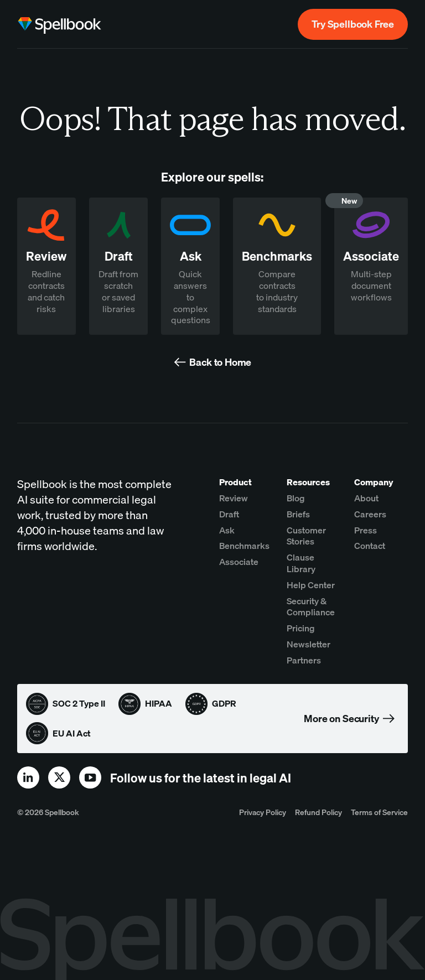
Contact (370, 546)
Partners (304, 660)
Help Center (311, 585)
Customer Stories (306, 536)
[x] (59, 777)
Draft (229, 514)
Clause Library (301, 563)
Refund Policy (318, 812)
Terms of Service (379, 812)
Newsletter (309, 644)
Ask (227, 530)
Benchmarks (244, 546)
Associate (239, 562)
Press (366, 530)
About (366, 498)
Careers (370, 514)
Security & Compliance (311, 607)
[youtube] (90, 777)
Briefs (298, 514)
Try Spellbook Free (353, 24)
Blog (296, 498)
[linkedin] (28, 777)
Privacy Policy (263, 812)
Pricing (301, 628)
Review (234, 498)
